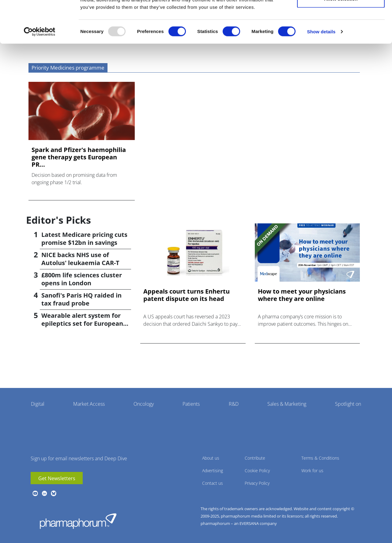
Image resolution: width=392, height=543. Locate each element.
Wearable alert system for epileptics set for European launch (82, 323)
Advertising (213, 471)
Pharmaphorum (78, 521)
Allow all (341, 16)
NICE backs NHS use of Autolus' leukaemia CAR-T (80, 259)
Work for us (312, 471)
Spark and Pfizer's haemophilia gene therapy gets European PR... (79, 157)
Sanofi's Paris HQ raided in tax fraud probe (81, 299)
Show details (321, 69)
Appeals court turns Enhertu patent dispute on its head (187, 295)
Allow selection (341, 36)
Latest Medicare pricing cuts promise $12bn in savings (84, 239)
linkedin (44, 493)
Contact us (213, 483)
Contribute (255, 458)
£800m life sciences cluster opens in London (82, 279)
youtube (35, 493)
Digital (38, 404)
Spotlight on (348, 404)
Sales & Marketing (287, 404)
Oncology (144, 404)
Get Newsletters (57, 478)
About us (211, 458)
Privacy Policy (257, 483)
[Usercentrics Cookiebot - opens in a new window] (40, 69)
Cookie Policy (257, 471)
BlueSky (54, 493)
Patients (191, 404)
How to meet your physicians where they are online (302, 295)
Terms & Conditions (320, 458)
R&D (234, 404)
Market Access (89, 404)
